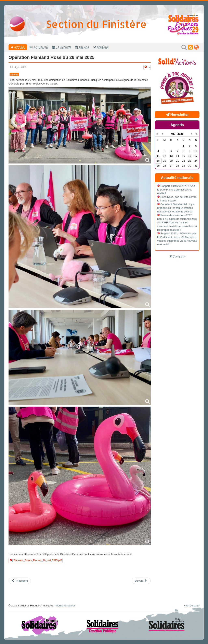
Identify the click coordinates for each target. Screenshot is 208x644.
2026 (180, 134)
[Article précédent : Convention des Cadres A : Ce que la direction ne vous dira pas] (20, 581)
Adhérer (102, 47)
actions (14, 75)
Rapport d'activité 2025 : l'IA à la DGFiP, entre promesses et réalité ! (176, 190)
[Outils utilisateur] (147, 67)
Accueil (20, 47)
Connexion (179, 256)
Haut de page (192, 606)
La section (63, 47)
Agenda (84, 47)
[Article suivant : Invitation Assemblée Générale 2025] (141, 581)
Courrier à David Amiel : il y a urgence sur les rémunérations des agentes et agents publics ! (176, 208)
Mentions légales (65, 606)
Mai (174, 134)
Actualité (41, 47)
